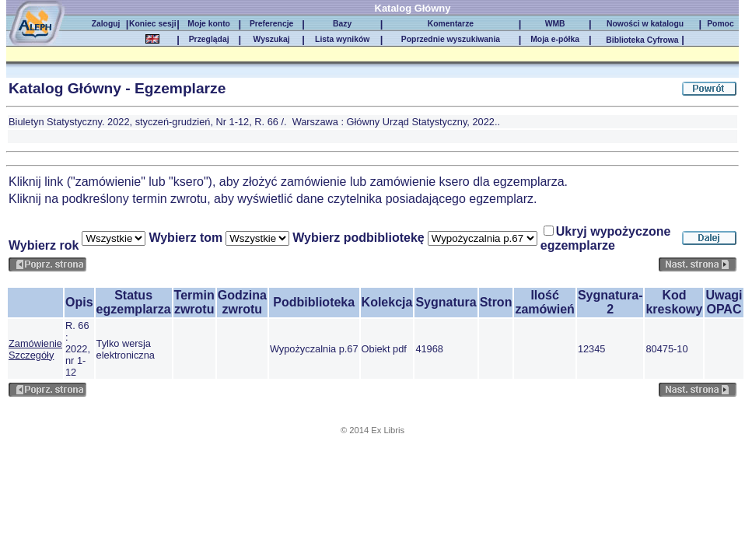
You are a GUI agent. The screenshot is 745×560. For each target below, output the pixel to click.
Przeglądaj (209, 39)
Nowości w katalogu (645, 24)
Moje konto (209, 24)
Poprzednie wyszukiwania (451, 39)
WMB (555, 24)
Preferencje (271, 24)
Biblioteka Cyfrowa (642, 40)
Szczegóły (31, 355)
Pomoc (721, 24)
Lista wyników (342, 39)
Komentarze (451, 24)
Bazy (342, 24)
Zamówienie (35, 343)
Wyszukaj (272, 39)
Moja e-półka (555, 39)
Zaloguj (106, 24)
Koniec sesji (152, 24)
